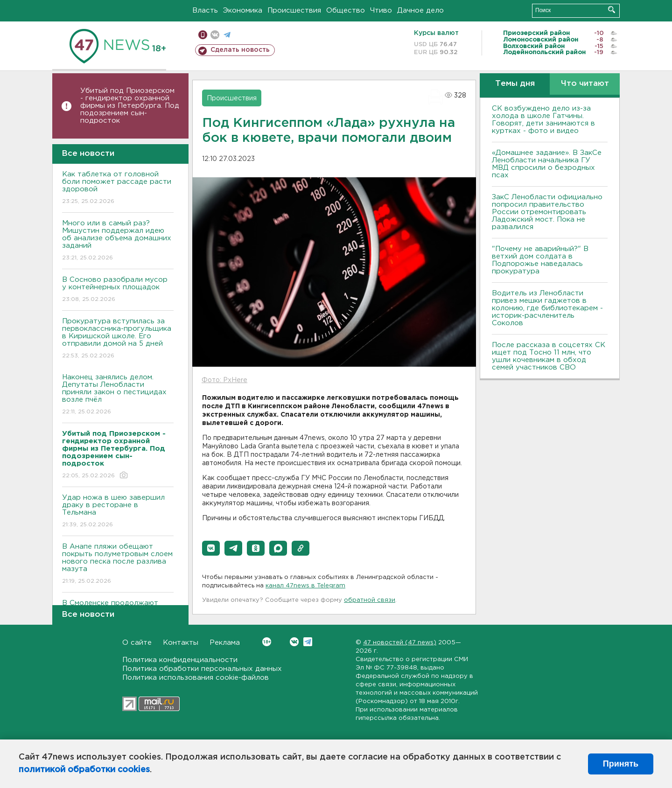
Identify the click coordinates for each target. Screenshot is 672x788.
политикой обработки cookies (84, 770)
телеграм (227, 35)
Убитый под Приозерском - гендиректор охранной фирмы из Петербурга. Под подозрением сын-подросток (130, 106)
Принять (621, 764)
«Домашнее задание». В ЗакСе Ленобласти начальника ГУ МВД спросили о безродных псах (547, 164)
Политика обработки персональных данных (202, 669)
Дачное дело (420, 10)
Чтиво (381, 10)
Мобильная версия (203, 35)
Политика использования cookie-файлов (196, 678)
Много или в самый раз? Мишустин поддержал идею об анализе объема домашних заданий (118, 241)
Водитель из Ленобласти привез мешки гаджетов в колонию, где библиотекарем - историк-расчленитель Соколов (547, 308)
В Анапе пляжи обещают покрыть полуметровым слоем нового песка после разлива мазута (118, 564)
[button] (211, 548)
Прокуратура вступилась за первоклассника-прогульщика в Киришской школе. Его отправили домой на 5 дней (118, 339)
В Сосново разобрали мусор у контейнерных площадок (118, 290)
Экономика (243, 10)
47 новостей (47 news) (400, 643)
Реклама (225, 643)
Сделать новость (240, 50)
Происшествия (294, 10)
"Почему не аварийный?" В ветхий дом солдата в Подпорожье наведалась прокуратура (540, 260)
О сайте (137, 643)
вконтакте (215, 35)
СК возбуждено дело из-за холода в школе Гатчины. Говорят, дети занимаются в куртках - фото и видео (543, 120)
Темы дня (515, 84)
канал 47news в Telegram (305, 586)
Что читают (585, 84)
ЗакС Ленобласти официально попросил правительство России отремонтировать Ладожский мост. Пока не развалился (547, 212)
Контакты (181, 643)
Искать (612, 10)
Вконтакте (267, 642)
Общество (346, 10)
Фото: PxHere (224, 380)
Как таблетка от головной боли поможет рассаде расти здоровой (118, 188)
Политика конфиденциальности (180, 660)
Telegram (308, 642)
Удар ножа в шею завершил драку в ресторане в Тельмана (118, 512)
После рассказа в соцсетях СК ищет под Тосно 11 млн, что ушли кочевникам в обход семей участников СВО (549, 356)
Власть (205, 10)
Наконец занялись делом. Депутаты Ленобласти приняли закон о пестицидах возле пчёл (118, 395)
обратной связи (370, 600)
